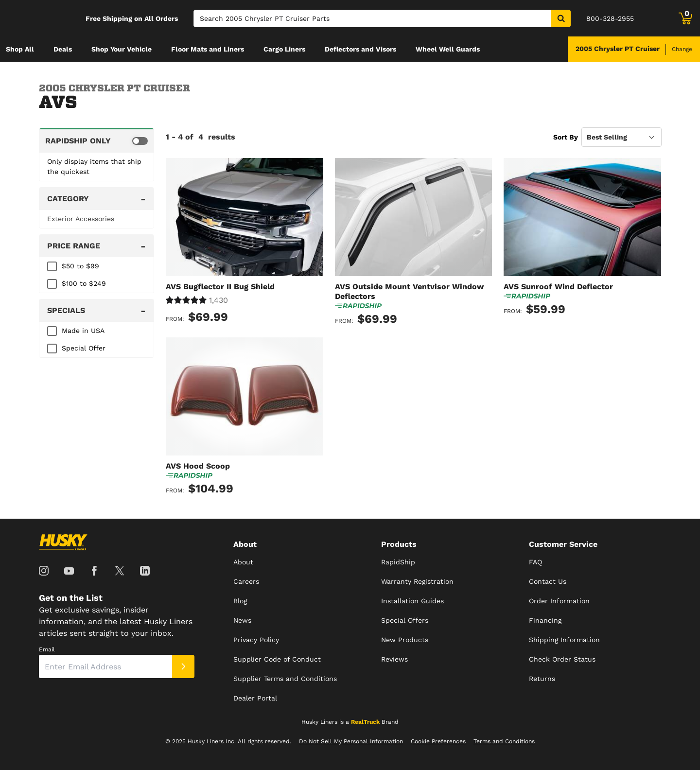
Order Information (559, 601)
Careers (246, 581)
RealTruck (365, 722)
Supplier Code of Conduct (277, 659)
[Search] (372, 18)
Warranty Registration (417, 581)
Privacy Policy (256, 640)
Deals (63, 49)
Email (47, 649)
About (243, 562)
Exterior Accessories (81, 219)
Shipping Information (564, 640)
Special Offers (405, 620)
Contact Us (548, 581)
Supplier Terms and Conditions (285, 679)
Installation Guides (412, 601)
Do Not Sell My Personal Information (351, 741)
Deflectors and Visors (360, 49)
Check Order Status (562, 659)
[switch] (96, 140)
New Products (405, 640)
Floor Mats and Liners (208, 49)
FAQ (535, 562)
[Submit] (183, 666)
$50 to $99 (80, 266)
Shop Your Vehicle (122, 49)
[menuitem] (20, 49)
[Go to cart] (685, 18)
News (242, 620)
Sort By (566, 137)
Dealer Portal (255, 698)
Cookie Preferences (438, 741)
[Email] (105, 666)
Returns (542, 679)
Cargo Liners (284, 49)
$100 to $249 (84, 283)
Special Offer (84, 348)
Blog (240, 601)
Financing (545, 620)
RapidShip (398, 562)
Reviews (394, 659)
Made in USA (83, 331)
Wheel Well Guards (448, 49)
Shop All (20, 49)
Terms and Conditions (504, 741)
